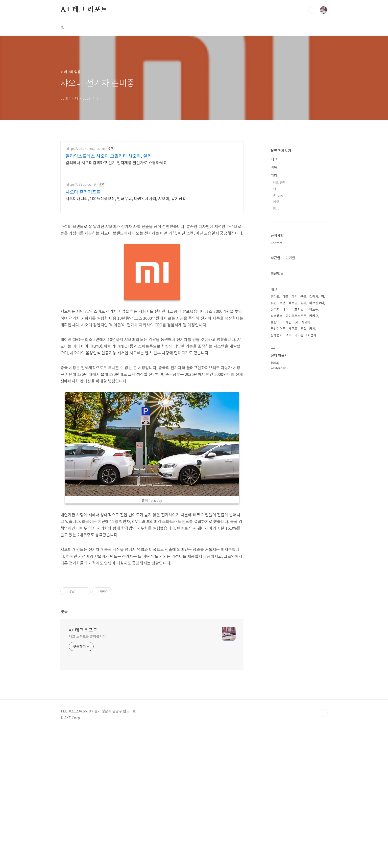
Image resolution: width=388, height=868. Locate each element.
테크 (274, 307)
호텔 (283, 451)
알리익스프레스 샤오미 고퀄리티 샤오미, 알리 (109, 156)
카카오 (314, 464)
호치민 (299, 458)
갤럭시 (314, 445)
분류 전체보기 (281, 299)
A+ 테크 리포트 (84, 10)
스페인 (287, 470)
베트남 (293, 451)
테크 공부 (279, 331)
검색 (312, 10)
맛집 (303, 477)
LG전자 (311, 483)
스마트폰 (312, 458)
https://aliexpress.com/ (85, 148)
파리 (294, 445)
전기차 (275, 458)
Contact (277, 391)
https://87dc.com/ (81, 184)
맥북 (274, 316)
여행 (276, 350)
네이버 (287, 458)
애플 (286, 445)
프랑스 (275, 470)
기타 (274, 324)
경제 (303, 451)
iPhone (278, 344)
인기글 (290, 406)
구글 (303, 445)
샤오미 (306, 470)
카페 (312, 477)
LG (296, 470)
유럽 (274, 451)
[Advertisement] (152, 253)
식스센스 (277, 464)
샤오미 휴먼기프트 (83, 192)
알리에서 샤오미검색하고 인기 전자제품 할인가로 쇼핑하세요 (116, 162)
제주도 (293, 477)
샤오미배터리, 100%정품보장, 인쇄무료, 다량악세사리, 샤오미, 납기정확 (126, 198)
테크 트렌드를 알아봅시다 (87, 775)
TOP (324, 851)
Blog (276, 356)
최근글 (276, 406)
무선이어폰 (278, 477)
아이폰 (299, 483)
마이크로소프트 (296, 464)
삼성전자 (277, 483)
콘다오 (275, 445)
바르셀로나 (317, 451)
